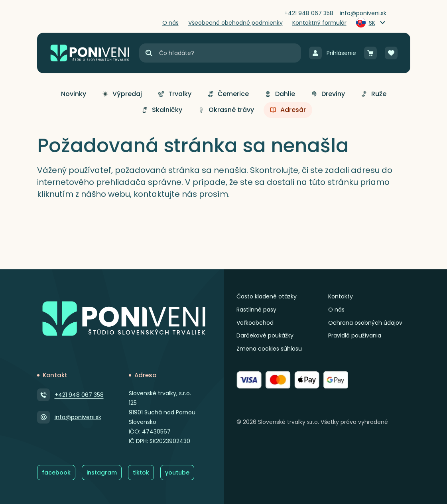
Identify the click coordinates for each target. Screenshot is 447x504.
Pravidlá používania (355, 335)
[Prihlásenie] (333, 53)
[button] (74, 94)
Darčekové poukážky (265, 335)
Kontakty (341, 296)
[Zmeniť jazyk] (371, 23)
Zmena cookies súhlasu (269, 349)
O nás (336, 310)
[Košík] (370, 53)
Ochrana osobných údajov (365, 323)
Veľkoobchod (255, 323)
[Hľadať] (149, 53)
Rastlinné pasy (256, 310)
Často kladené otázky (267, 296)
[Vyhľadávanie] (229, 53)
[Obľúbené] (391, 53)
